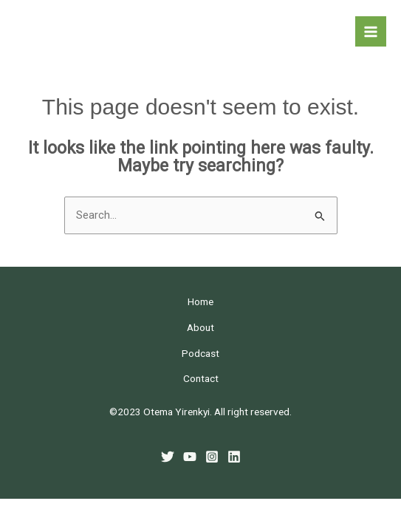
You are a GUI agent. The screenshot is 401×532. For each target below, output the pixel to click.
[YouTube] (190, 457)
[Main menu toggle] (371, 32)
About (200, 327)
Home (200, 301)
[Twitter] (168, 457)
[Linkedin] (234, 457)
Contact (201, 378)
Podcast (200, 353)
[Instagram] (212, 457)
